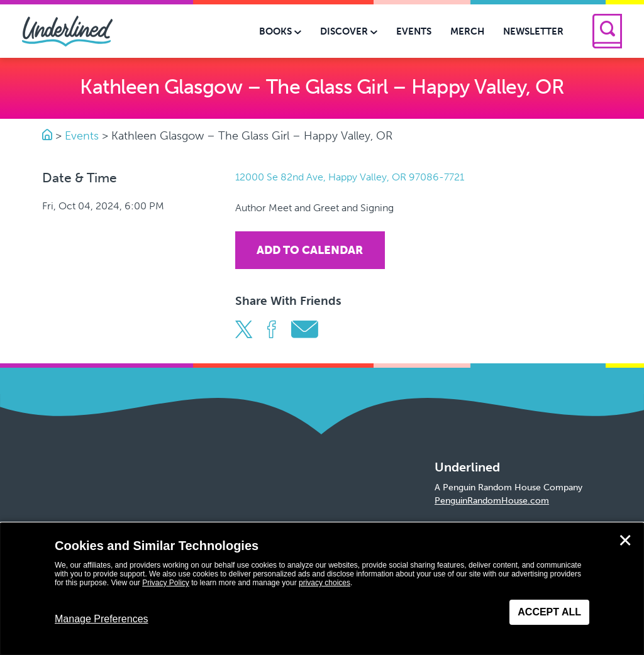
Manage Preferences (102, 619)
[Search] (607, 31)
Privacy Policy (166, 583)
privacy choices (325, 583)
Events (82, 136)
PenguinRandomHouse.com (492, 501)
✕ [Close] (625, 541)
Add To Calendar (310, 250)
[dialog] (322, 589)
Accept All (549, 612)
